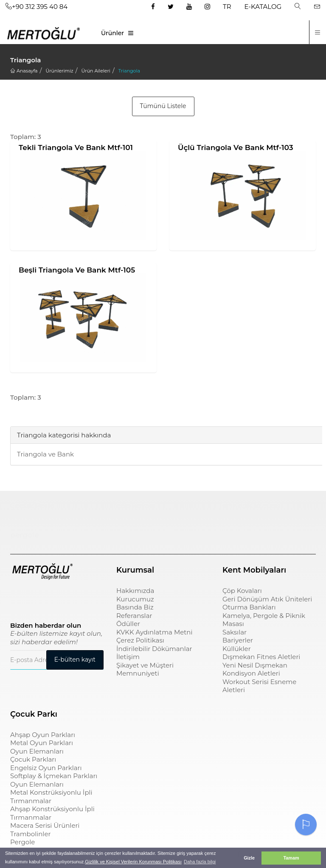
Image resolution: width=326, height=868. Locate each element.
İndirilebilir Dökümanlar (154, 649)
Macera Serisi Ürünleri (45, 825)
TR (227, 7)
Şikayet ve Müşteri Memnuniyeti (145, 669)
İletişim (128, 657)
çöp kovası (136, 506)
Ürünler (112, 33)
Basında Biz (135, 607)
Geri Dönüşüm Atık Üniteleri (267, 599)
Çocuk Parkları (33, 759)
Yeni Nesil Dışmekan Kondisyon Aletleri (255, 669)
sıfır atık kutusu (251, 506)
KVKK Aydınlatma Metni (155, 632)
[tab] (17, 414)
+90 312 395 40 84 (37, 7)
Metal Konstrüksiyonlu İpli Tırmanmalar (51, 797)
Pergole (22, 842)
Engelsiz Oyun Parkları (46, 768)
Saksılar (235, 632)
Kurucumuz (135, 599)
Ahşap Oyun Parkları (43, 735)
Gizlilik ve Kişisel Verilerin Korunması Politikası (133, 862)
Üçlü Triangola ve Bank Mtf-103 (236, 147)
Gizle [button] (249, 858)
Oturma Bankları (249, 607)
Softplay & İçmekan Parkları (54, 776)
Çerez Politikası (140, 640)
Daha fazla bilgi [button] (200, 862)
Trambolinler (30, 834)
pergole (24, 535)
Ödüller (128, 624)
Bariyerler (238, 640)
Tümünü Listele (163, 106)
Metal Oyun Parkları (42, 743)
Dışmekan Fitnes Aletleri (261, 657)
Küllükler (237, 649)
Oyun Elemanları (37, 751)
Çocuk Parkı (32, 506)
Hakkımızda (135, 591)
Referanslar (134, 616)
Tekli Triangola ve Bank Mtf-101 (76, 147)
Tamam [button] (291, 858)
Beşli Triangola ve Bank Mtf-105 (77, 270)
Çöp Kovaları (242, 591)
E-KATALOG (263, 7)
